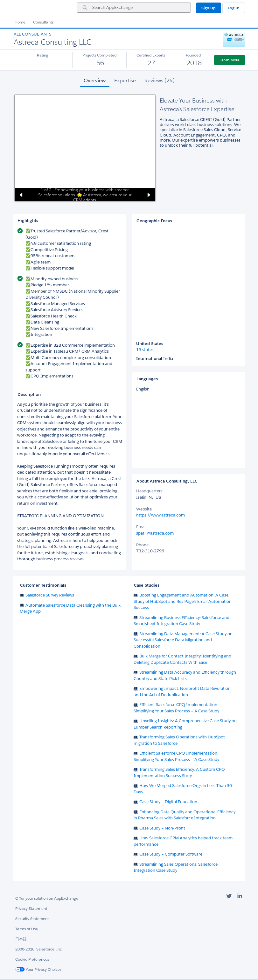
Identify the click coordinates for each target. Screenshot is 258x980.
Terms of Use (27, 929)
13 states (145, 350)
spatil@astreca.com (155, 533)
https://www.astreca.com (160, 515)
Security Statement (32, 919)
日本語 (21, 939)
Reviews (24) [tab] (160, 80)
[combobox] (134, 8)
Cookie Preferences (32, 959)
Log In (234, 8)
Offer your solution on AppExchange (47, 898)
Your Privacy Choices (38, 969)
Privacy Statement (31, 908)
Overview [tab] (95, 80)
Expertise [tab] (125, 80)
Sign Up (209, 8)
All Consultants (32, 34)
